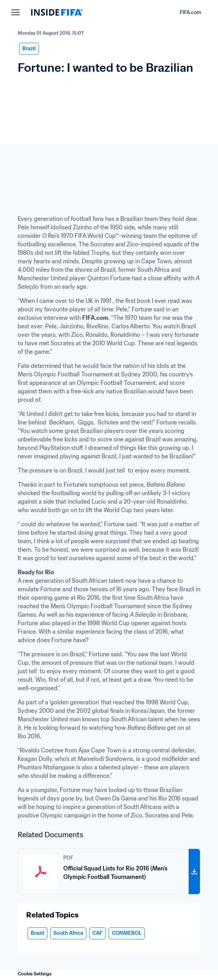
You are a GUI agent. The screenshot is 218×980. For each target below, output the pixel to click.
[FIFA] (57, 12)
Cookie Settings (35, 974)
